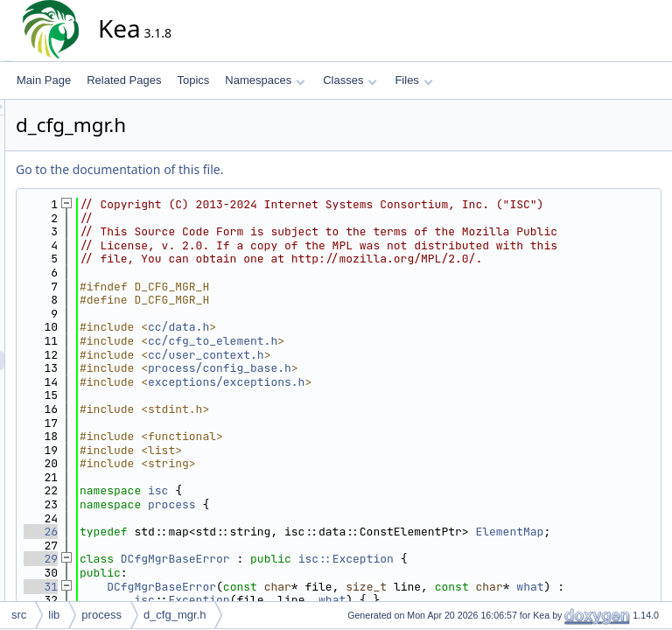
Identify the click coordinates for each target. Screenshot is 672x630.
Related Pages (124, 80)
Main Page (44, 80)
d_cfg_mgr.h (175, 615)
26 (198, 573)
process (329, 546)
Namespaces (265, 80)
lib (54, 615)
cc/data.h (336, 368)
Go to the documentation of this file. (277, 169)
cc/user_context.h (364, 395)
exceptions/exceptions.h (384, 423)
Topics (193, 80)
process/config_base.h (377, 409)
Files (413, 80)
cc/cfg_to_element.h (370, 382)
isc (315, 532)
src (19, 615)
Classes (350, 80)
